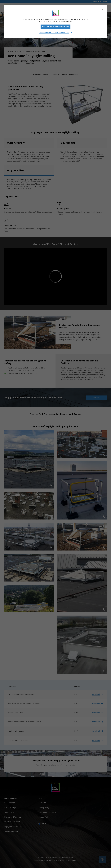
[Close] (103, 9)
